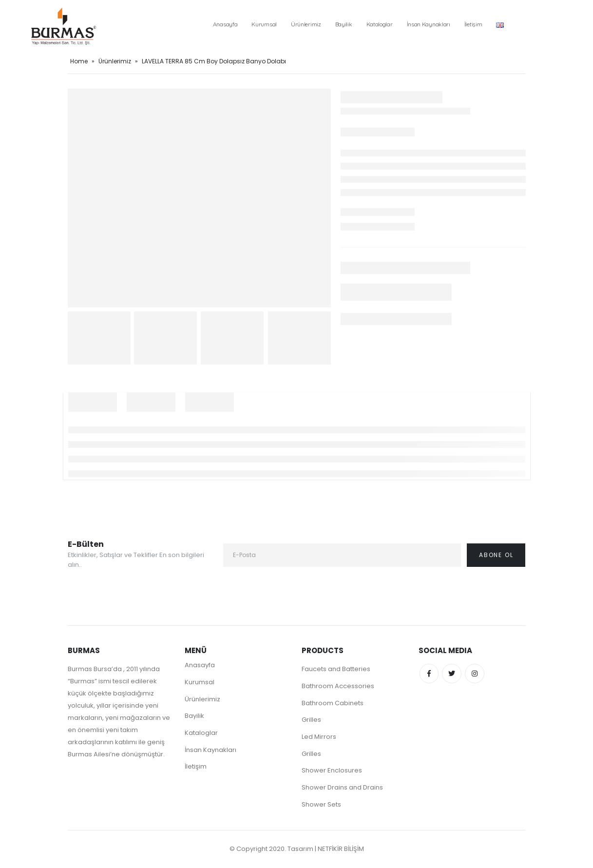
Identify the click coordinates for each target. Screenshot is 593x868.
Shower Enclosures (332, 771)
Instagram (475, 674)
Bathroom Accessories (338, 686)
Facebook (429, 674)
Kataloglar (380, 24)
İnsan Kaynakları (429, 24)
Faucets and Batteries (336, 669)
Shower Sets (321, 805)
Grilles (311, 720)
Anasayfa (225, 24)
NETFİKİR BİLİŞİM (341, 850)
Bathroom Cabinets (333, 703)
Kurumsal (264, 24)
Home (79, 61)
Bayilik (344, 24)
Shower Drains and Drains (342, 788)
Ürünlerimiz (306, 24)
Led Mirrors (319, 737)
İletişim (473, 24)
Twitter (452, 674)
